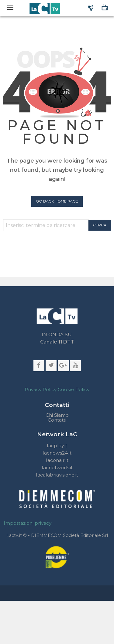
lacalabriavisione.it (57, 475)
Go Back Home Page (57, 201)
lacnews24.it (57, 453)
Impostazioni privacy (28, 523)
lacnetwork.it (57, 468)
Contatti (57, 420)
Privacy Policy (41, 389)
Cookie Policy (74, 389)
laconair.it (57, 460)
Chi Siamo (57, 415)
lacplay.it (57, 446)
